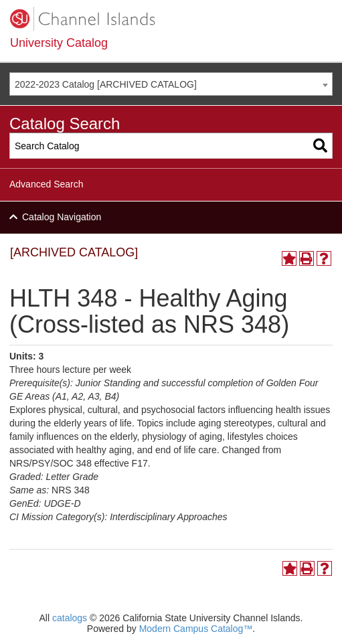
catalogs (70, 618)
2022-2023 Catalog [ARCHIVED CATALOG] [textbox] (106, 84)
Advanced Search (47, 184)
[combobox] (171, 84)
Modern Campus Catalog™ (196, 629)
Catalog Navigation (62, 217)
